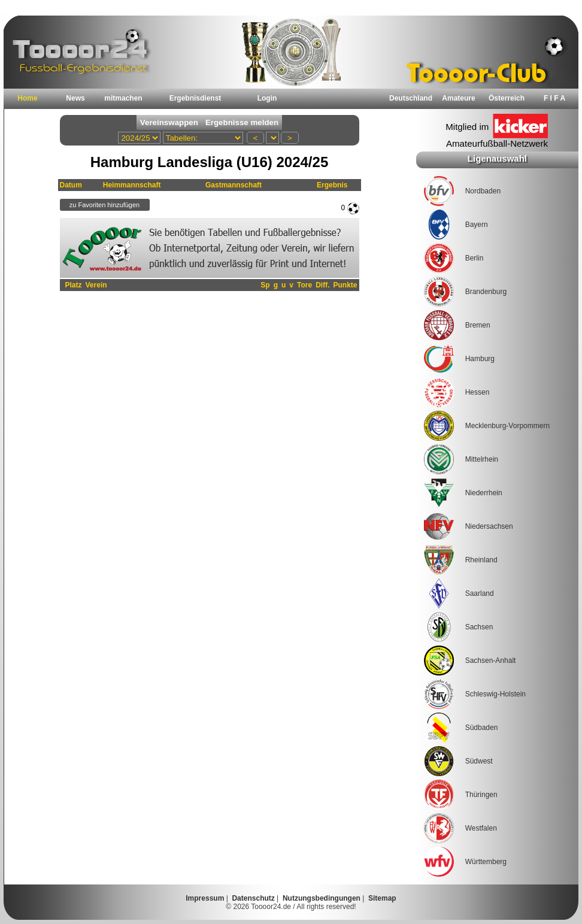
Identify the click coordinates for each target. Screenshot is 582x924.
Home (27, 98)
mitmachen (123, 98)
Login (267, 98)
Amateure (458, 98)
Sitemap (382, 898)
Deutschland (411, 98)
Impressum (205, 898)
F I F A (554, 98)
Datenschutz (253, 898)
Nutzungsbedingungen (322, 898)
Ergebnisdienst (195, 98)
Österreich (507, 98)
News (75, 98)
